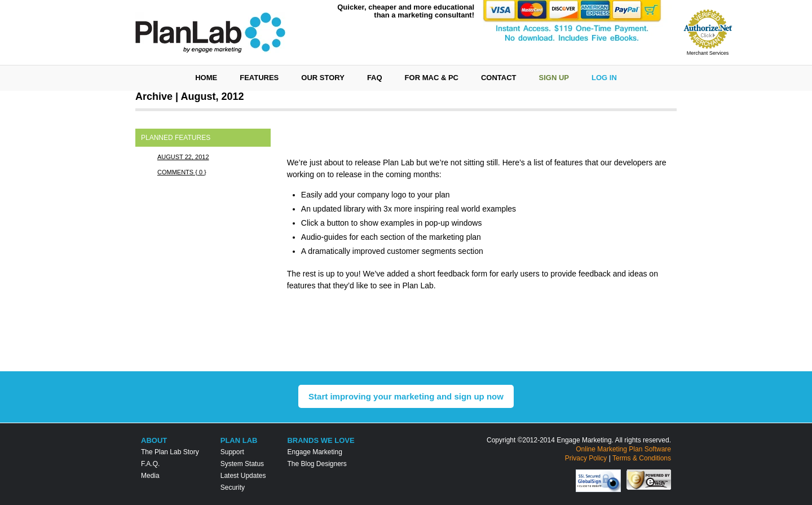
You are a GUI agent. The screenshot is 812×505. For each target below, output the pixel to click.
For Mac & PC (432, 78)
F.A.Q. (150, 464)
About (154, 440)
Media (150, 476)
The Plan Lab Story (170, 452)
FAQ (375, 78)
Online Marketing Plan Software (623, 449)
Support (232, 452)
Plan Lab (239, 440)
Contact (499, 78)
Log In (604, 78)
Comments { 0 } (182, 172)
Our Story (323, 78)
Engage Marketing (314, 452)
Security (233, 488)
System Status (242, 464)
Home (206, 78)
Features (259, 78)
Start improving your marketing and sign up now (406, 396)
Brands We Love (321, 440)
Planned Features (176, 138)
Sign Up (554, 78)
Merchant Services (708, 53)
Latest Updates (243, 476)
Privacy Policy (586, 458)
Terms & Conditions (642, 458)
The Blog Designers (317, 464)
